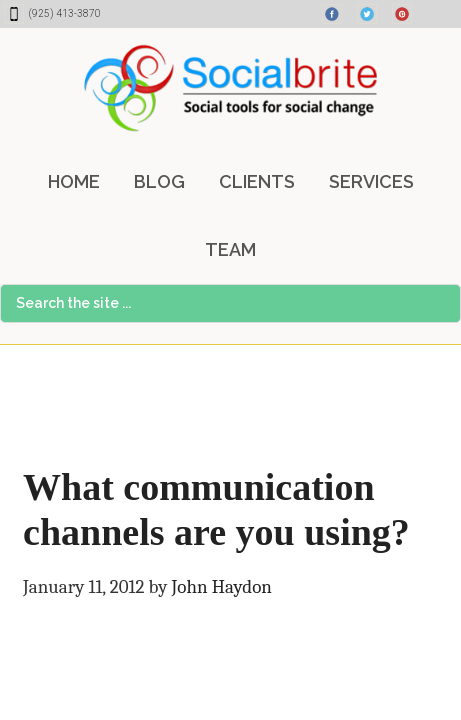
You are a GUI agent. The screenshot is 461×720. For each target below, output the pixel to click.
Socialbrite (230, 88)
